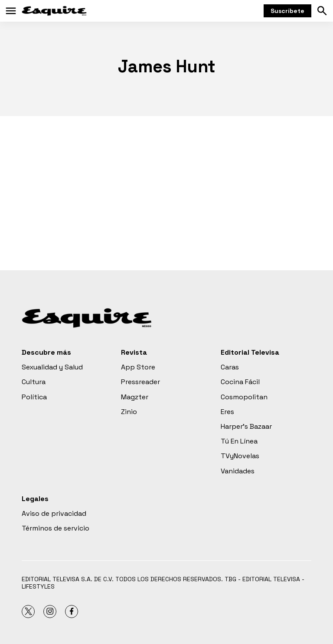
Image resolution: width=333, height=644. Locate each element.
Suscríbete (287, 11)
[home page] (54, 11)
